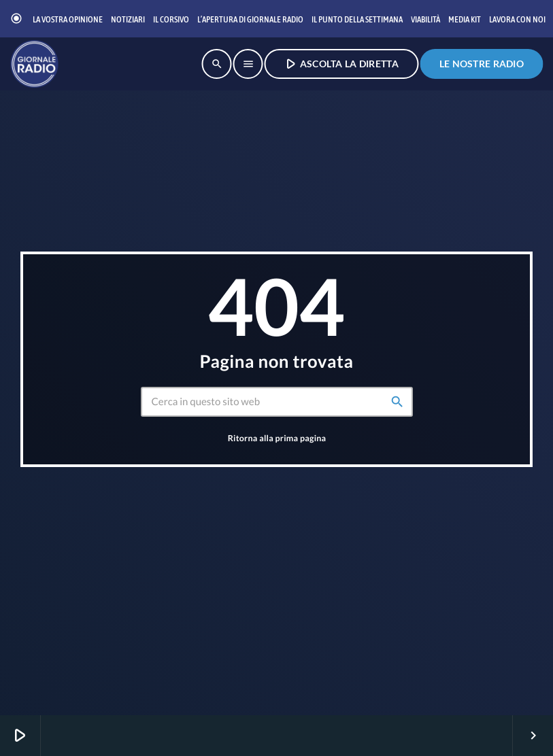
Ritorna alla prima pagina (277, 438)
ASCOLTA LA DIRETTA (340, 64)
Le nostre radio (482, 64)
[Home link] (34, 64)
